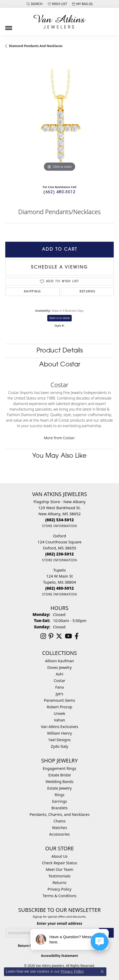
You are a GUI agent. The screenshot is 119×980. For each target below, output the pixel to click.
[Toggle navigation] (9, 26)
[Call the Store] (59, 520)
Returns (87, 292)
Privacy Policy (59, 889)
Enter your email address (59, 923)
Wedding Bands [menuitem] (59, 782)
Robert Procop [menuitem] (59, 707)
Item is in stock (60, 318)
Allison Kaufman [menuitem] (60, 661)
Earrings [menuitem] (59, 801)
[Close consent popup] (102, 972)
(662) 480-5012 (59, 192)
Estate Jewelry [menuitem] (59, 788)
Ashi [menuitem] (59, 674)
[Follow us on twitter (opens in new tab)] (59, 636)
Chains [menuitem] (60, 821)
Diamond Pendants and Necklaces (36, 46)
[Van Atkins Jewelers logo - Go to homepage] (60, 22)
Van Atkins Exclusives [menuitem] (59, 727)
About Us (60, 856)
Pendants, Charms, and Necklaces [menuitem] (59, 814)
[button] (35, 4)
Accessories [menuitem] (59, 834)
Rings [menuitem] (59, 795)
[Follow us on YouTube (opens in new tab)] (68, 636)
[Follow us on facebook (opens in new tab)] (77, 636)
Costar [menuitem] (60, 681)
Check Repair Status (60, 863)
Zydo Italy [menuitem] (59, 746)
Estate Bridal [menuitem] (59, 775)
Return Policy (28, 946)
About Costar (60, 365)
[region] (59, 118)
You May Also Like (59, 456)
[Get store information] (59, 526)
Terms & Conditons (59, 896)
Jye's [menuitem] (59, 694)
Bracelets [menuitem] (59, 808)
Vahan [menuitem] (59, 720)
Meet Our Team (59, 869)
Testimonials (59, 876)
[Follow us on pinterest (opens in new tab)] (51, 636)
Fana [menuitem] (59, 687)
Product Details (60, 351)
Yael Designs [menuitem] (59, 740)
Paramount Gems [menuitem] (59, 700)
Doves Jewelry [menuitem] (59, 667)
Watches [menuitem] (59, 828)
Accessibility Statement (59, 956)
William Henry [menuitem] (59, 733)
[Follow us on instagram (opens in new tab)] (43, 636)
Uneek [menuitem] (59, 713)
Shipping (33, 292)
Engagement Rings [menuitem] (60, 768)
